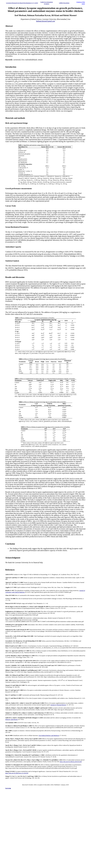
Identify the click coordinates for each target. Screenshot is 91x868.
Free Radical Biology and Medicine (49, 735)
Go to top (8, 788)
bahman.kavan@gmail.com (45, 21)
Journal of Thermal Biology (58, 705)
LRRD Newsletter (64, 3)
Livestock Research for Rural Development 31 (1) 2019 (22, 3)
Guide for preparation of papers (47, 3)
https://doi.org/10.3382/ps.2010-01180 (71, 762)
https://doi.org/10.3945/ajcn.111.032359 (17, 773)
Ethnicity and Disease (12, 719)
